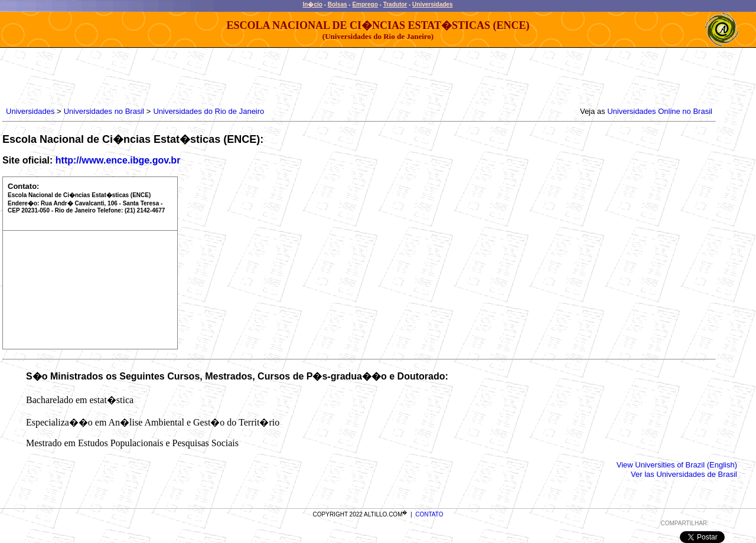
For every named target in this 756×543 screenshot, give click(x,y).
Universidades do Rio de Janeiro (208, 111)
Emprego (365, 4)
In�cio (313, 4)
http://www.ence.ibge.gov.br (118, 160)
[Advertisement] (219, 74)
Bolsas (338, 4)
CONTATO (429, 514)
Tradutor (395, 4)
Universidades (432, 4)
